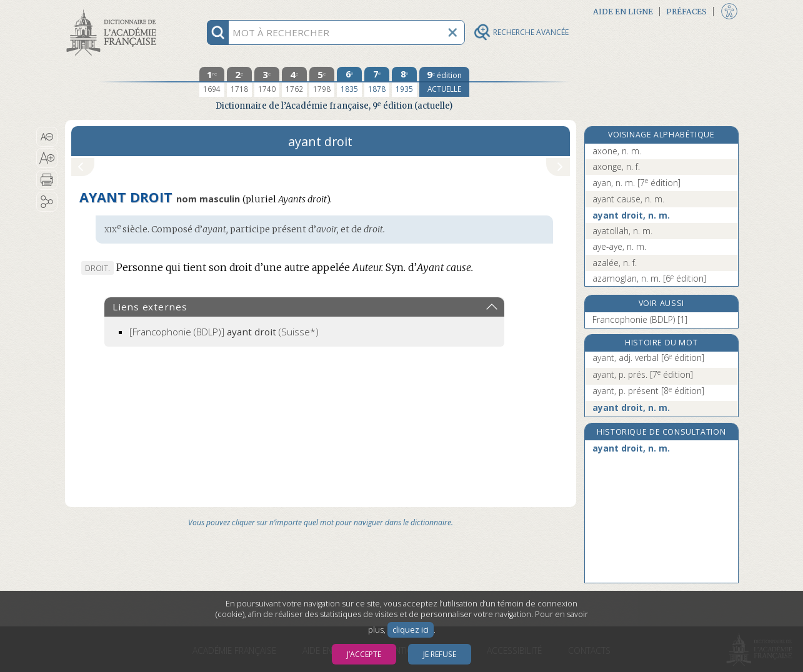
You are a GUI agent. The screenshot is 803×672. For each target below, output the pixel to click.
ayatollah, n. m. (622, 231)
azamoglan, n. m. (649, 278)
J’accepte (364, 654)
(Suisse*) (224, 332)
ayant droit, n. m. (631, 215)
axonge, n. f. (616, 166)
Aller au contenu (114, 11)
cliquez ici (411, 630)
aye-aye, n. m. (619, 246)
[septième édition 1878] (377, 82)
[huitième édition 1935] (404, 82)
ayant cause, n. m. (628, 199)
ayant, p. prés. (643, 374)
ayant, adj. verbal (648, 358)
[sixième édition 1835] (349, 82)
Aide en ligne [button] (623, 12)
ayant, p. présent (648, 391)
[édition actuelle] (444, 82)
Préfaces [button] (686, 12)
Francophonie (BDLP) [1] (640, 319)
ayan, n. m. (636, 183)
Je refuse (440, 654)
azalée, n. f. (615, 263)
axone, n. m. (617, 151)
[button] (47, 137)
